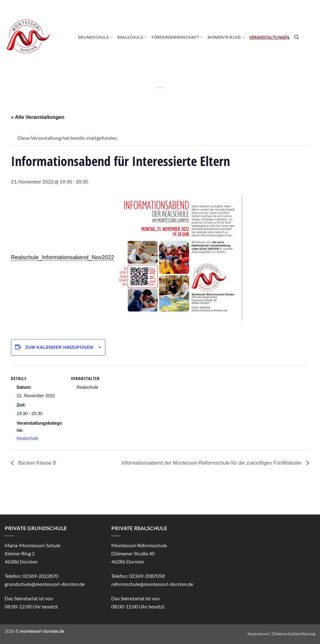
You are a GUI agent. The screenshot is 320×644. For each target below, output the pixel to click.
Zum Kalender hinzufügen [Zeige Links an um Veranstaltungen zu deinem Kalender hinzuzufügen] (59, 347)
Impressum (258, 634)
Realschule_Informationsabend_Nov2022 (62, 257)
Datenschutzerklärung (294, 634)
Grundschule (95, 37)
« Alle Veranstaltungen (38, 117)
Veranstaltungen (270, 37)
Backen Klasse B (36, 463)
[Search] (296, 37)
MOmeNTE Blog (226, 37)
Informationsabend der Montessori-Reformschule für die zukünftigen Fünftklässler (212, 463)
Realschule (132, 37)
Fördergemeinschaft (177, 37)
